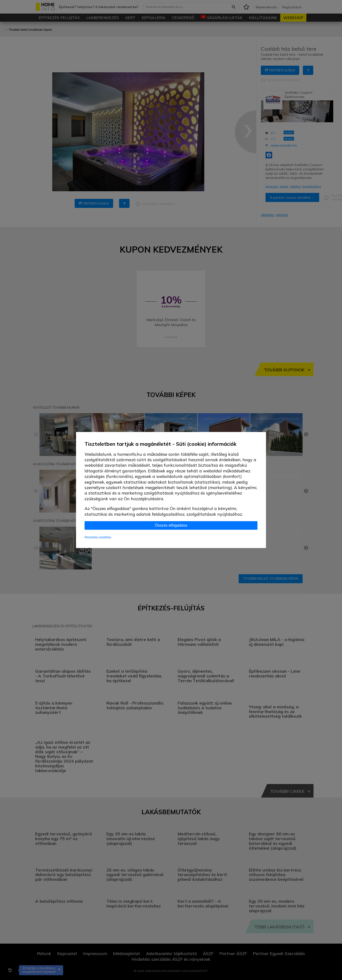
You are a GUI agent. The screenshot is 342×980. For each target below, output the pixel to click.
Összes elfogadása (171, 525)
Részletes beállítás (98, 537)
